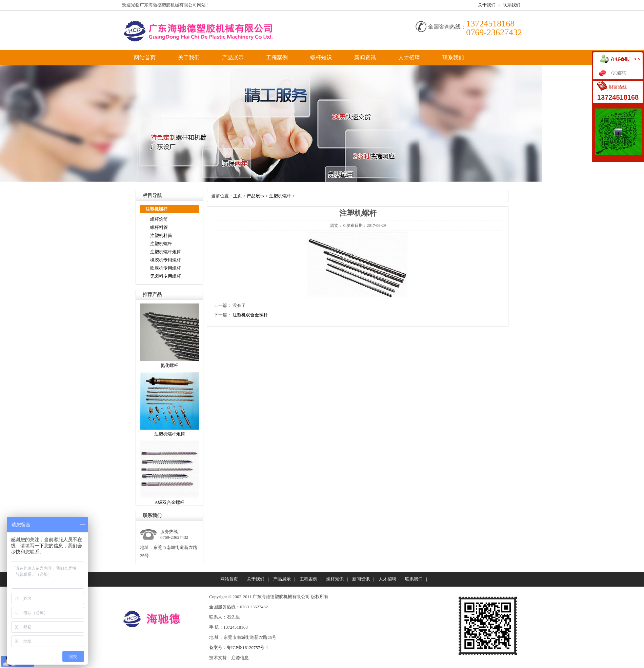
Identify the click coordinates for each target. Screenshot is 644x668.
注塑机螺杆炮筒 (166, 252)
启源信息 (240, 658)
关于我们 (487, 5)
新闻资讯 (365, 57)
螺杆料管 (159, 227)
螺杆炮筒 (159, 219)
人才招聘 (409, 57)
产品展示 (233, 57)
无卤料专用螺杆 (166, 276)
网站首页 (145, 57)
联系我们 (511, 5)
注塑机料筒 (161, 235)
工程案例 (277, 57)
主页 (238, 196)
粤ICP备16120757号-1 (247, 647)
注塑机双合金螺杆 (250, 315)
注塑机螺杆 (161, 244)
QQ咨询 (619, 73)
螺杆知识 (321, 57)
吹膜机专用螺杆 (166, 268)
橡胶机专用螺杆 (166, 260)
